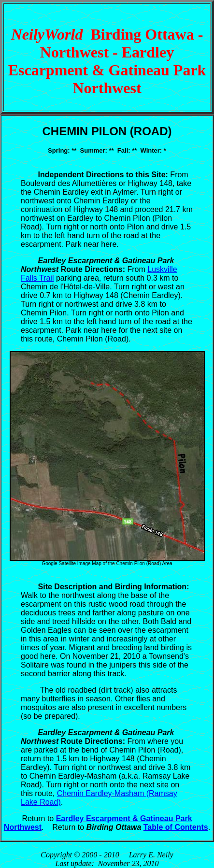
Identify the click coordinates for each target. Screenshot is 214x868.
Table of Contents (176, 827)
